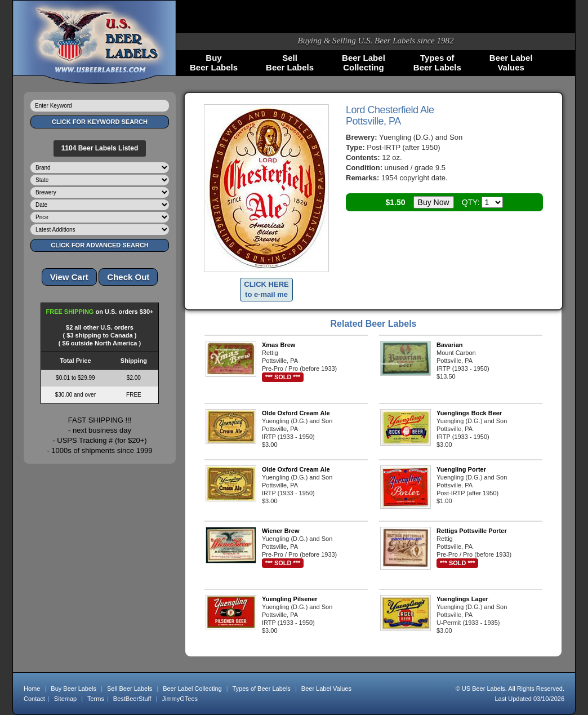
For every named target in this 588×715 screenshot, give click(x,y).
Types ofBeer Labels (437, 63)
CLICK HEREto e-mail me (266, 289)
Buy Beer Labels (73, 689)
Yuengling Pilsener (289, 599)
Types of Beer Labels (261, 689)
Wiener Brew (281, 531)
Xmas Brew (279, 345)
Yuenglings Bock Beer (469, 413)
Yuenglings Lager (462, 599)
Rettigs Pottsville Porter (472, 531)
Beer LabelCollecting (364, 63)
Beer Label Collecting (192, 689)
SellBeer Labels (290, 63)
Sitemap (65, 699)
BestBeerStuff (132, 699)
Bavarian (449, 345)
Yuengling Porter (461, 469)
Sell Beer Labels (130, 689)
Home (32, 689)
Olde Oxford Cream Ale (296, 413)
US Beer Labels (484, 689)
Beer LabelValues (511, 63)
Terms (96, 699)
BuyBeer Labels (214, 63)
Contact (34, 699)
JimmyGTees (180, 699)
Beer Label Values (326, 689)
